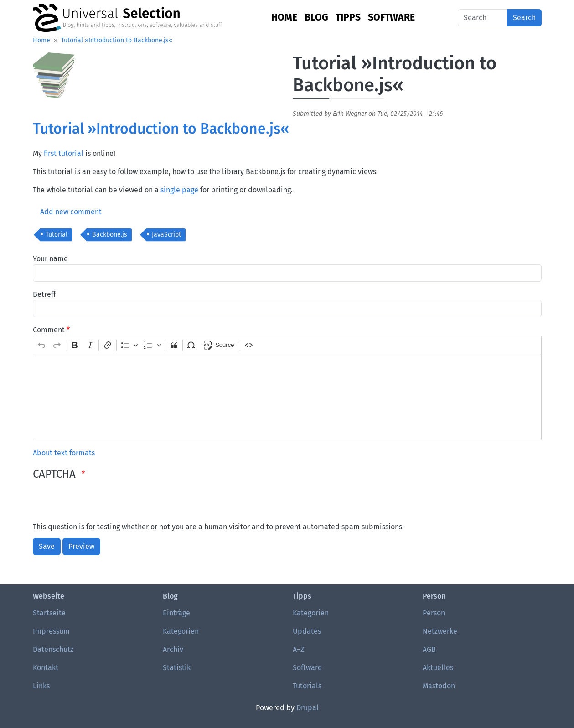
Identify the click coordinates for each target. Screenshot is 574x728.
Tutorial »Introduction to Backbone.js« (117, 40)
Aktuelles (438, 668)
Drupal (308, 708)
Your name (50, 259)
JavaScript (166, 235)
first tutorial (64, 153)
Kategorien (181, 631)
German (432, 18)
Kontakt (46, 668)
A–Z (298, 649)
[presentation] (102, 504)
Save (47, 546)
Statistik (177, 668)
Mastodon (439, 686)
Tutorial (57, 235)
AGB (429, 649)
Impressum (51, 631)
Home (284, 17)
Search (524, 18)
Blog (316, 17)
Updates (307, 631)
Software (391, 17)
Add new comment (71, 212)
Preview (81, 546)
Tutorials (307, 686)
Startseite (49, 613)
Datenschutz (53, 649)
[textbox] (287, 397)
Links (41, 686)
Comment (49, 330)
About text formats (64, 453)
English (447, 18)
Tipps (348, 17)
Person (434, 613)
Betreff (44, 294)
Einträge (176, 613)
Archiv (173, 649)
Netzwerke (440, 631)
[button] (54, 78)
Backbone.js (110, 235)
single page (179, 190)
